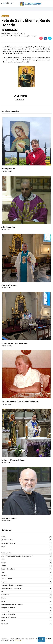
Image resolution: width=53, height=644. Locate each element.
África (3, 559)
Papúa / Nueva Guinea (8, 569)
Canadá (4, 537)
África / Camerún (7, 579)
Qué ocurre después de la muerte (12, 585)
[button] (10, 3)
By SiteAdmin (20, 96)
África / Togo (6, 611)
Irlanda (4, 566)
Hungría (4, 546)
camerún (4, 575)
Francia (4, 563)
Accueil (4, 36)
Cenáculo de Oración (8, 614)
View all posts (20, 99)
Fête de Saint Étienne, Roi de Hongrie (26, 36)
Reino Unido (5, 595)
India (3, 572)
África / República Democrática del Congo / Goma (17, 556)
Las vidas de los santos (9, 617)
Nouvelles (10, 36)
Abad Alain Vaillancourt (9, 543)
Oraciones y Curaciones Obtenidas (12, 604)
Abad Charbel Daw (7, 540)
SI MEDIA (18, 640)
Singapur (4, 582)
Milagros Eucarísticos (8, 608)
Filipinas (4, 598)
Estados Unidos (6, 553)
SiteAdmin (7, 34)
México (4, 601)
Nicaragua (5, 624)
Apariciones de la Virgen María (11, 588)
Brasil (3, 621)
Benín (3, 592)
